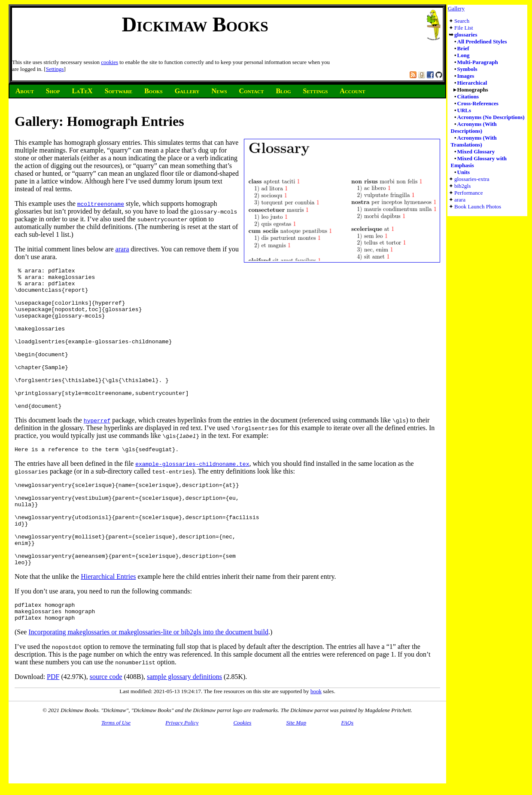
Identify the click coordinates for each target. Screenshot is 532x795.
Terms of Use (116, 773)
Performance (468, 193)
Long (464, 55)
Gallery (456, 8)
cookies (109, 62)
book (316, 741)
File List (464, 28)
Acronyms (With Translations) (474, 141)
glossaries (466, 35)
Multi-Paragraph (478, 62)
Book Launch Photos (478, 206)
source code (106, 727)
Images (466, 76)
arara (460, 200)
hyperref (97, 449)
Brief (463, 48)
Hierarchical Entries (108, 623)
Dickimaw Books (195, 24)
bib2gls (462, 186)
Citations (468, 96)
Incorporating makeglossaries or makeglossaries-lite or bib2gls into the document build (148, 682)
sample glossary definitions (184, 727)
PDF (53, 727)
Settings (55, 69)
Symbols (467, 69)
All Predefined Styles (482, 41)
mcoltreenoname (101, 204)
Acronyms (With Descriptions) (474, 127)
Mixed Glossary (476, 151)
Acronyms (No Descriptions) (491, 117)
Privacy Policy (182, 773)
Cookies (242, 773)
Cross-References (478, 103)
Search (462, 21)
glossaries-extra (472, 179)
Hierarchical (472, 83)
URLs (464, 110)
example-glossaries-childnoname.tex (192, 493)
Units (464, 172)
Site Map (296, 773)
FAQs (347, 773)
